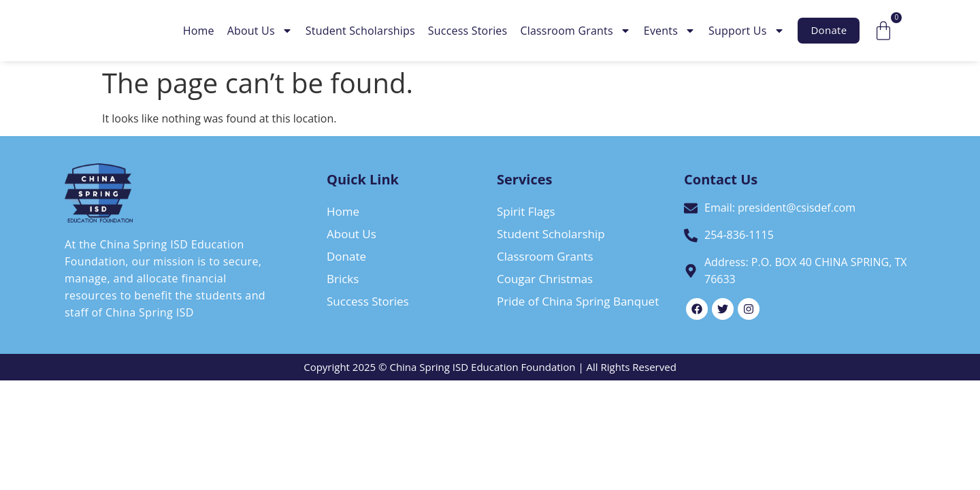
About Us (260, 31)
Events (670, 31)
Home (199, 31)
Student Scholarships (360, 31)
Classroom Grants (575, 31)
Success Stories (468, 31)
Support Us (746, 31)
